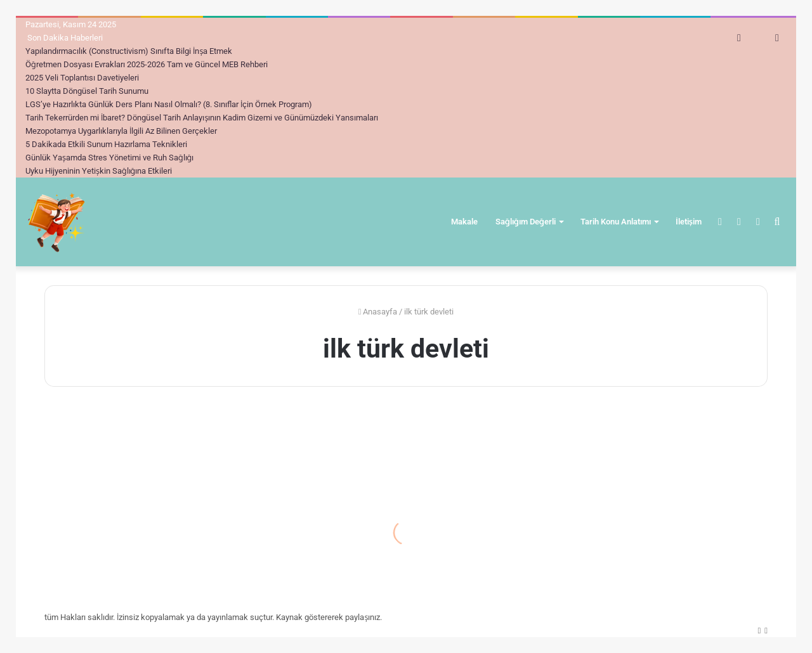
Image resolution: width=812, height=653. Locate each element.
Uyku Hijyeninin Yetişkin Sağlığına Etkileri (99, 171)
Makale (464, 222)
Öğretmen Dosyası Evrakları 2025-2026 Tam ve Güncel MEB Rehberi (147, 64)
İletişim (689, 222)
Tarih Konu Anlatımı (616, 222)
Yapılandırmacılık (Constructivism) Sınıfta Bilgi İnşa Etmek (129, 51)
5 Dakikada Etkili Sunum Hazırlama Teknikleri (106, 144)
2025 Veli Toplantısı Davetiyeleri (82, 78)
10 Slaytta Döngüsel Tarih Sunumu (87, 91)
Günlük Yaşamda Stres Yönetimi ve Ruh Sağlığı (109, 158)
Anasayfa (378, 312)
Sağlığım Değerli (526, 222)
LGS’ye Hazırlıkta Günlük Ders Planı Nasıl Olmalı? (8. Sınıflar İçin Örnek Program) (169, 104)
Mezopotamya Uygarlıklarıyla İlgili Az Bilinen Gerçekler (121, 131)
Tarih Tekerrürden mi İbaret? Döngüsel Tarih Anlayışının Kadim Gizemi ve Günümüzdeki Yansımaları (202, 118)
